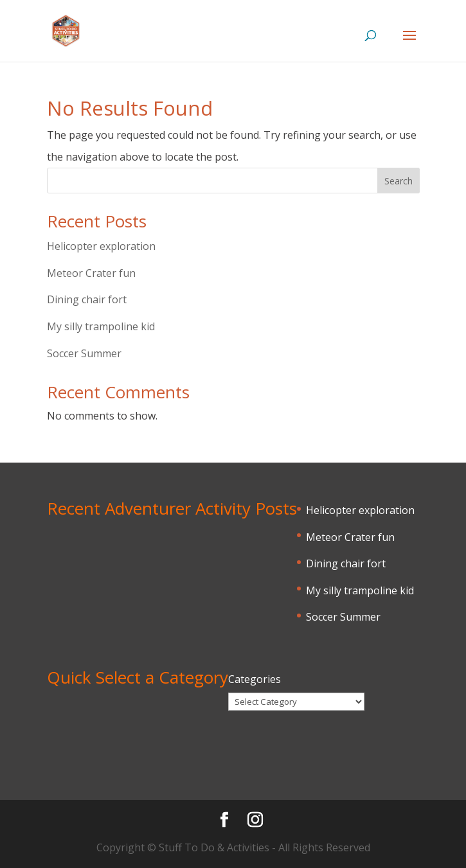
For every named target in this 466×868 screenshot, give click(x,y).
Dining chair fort (87, 299)
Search (399, 181)
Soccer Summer (84, 353)
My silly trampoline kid (101, 326)
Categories (255, 679)
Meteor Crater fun (91, 273)
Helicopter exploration (101, 246)
